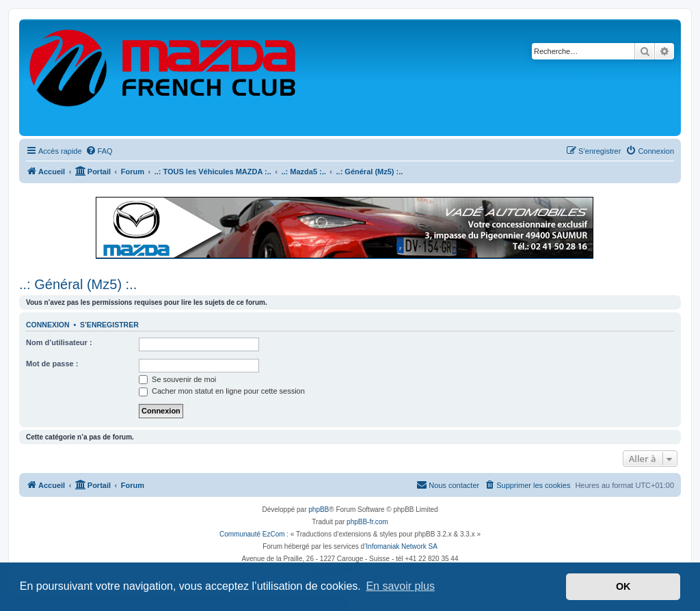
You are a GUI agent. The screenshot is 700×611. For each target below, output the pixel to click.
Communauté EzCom (252, 534)
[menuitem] (99, 151)
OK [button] (623, 586)
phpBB (319, 510)
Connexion (48, 325)
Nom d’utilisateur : (59, 342)
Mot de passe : (52, 364)
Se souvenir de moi (177, 379)
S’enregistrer (109, 325)
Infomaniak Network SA (402, 546)
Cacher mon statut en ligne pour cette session (222, 391)
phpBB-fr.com (367, 522)
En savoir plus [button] (400, 586)
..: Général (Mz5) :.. (78, 284)
